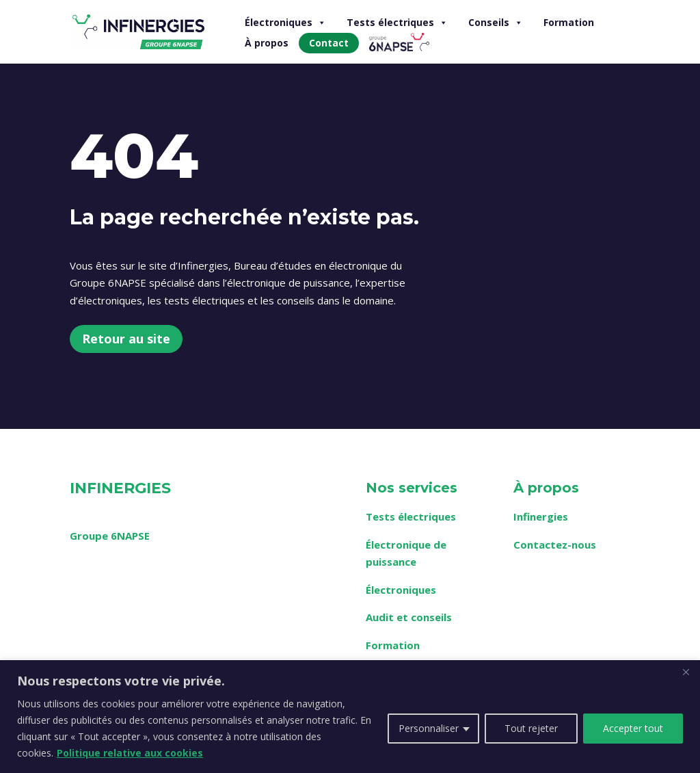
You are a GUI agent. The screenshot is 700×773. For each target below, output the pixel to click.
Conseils (496, 23)
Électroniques (285, 23)
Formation (569, 22)
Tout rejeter (531, 728)
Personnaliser (429, 728)
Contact (329, 43)
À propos (267, 43)
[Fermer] (686, 672)
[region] (350, 717)
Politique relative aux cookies (130, 753)
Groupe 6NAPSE (110, 536)
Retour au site (126, 339)
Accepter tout (633, 728)
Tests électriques (397, 23)
